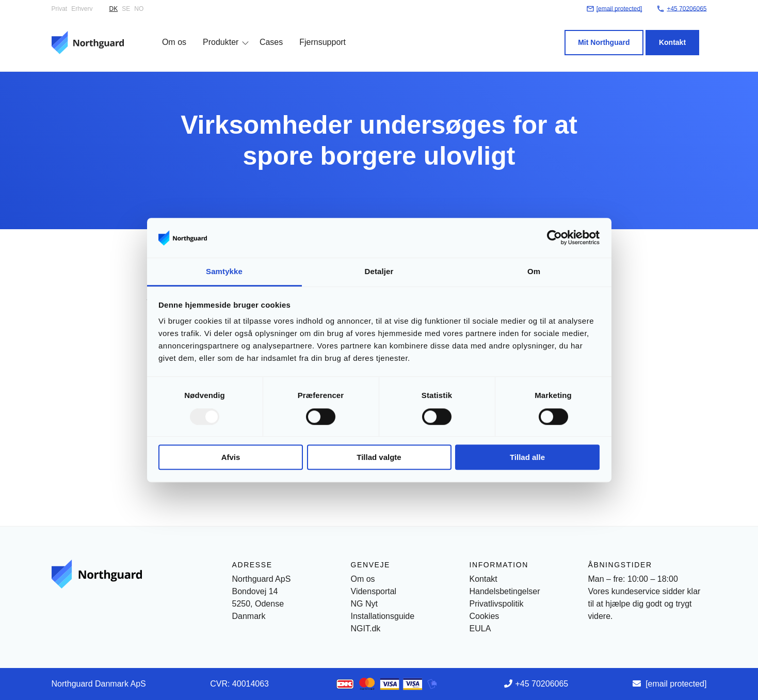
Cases (263, 32)
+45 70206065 (542, 684)
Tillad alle (527, 457)
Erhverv (82, 9)
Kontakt (680, 33)
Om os (167, 32)
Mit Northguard (611, 33)
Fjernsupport (315, 32)
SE (126, 9)
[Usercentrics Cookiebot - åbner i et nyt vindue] (554, 238)
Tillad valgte (379, 457)
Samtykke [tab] (224, 271)
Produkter (213, 32)
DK (114, 9)
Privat (60, 9)
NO (139, 9)
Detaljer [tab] (379, 271)
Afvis (231, 457)
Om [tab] (534, 271)
